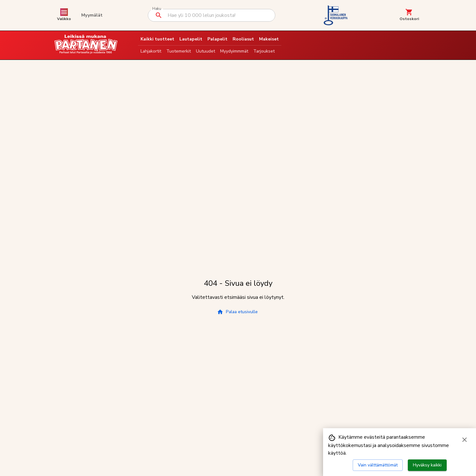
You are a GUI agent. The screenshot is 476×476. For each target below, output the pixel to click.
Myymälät (92, 15)
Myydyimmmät (234, 51)
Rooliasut (243, 39)
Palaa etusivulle (237, 312)
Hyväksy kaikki (427, 465)
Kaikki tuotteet (157, 39)
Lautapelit (191, 39)
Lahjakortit (151, 51)
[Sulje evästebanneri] (465, 440)
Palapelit (217, 39)
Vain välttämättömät (378, 465)
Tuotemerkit (179, 51)
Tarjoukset (264, 51)
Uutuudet (206, 51)
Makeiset (269, 39)
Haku (157, 9)
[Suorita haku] (159, 15)
